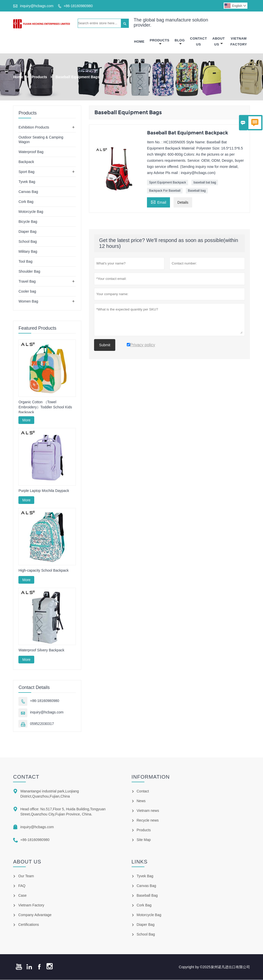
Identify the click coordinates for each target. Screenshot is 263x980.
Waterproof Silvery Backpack (41, 650)
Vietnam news (148, 811)
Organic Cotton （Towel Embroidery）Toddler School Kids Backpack (45, 407)
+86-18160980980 (78, 6)
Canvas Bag (28, 192)
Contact (26, 777)
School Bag (28, 241)
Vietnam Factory (239, 41)
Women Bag (28, 301)
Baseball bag (197, 191)
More (26, 420)
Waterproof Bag (31, 152)
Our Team (26, 876)
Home (139, 42)
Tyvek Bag (27, 182)
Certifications (28, 925)
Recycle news (148, 821)
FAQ (22, 886)
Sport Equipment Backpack (168, 182)
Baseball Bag (147, 896)
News (141, 801)
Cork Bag (26, 202)
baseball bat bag (205, 182)
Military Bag (28, 251)
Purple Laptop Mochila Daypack (44, 491)
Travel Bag (27, 281)
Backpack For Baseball (165, 191)
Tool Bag (25, 261)
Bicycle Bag (28, 222)
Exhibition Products (34, 127)
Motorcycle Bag (31, 212)
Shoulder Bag (29, 271)
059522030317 (42, 724)
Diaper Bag (27, 232)
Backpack (26, 162)
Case (22, 896)
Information (151, 777)
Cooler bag (27, 291)
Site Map (144, 840)
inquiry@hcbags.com (37, 6)
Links (140, 862)
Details (183, 202)
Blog (180, 42)
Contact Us (199, 41)
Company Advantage (35, 915)
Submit (105, 345)
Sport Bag (26, 172)
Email (158, 202)
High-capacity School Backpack (43, 570)
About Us (219, 41)
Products (160, 42)
